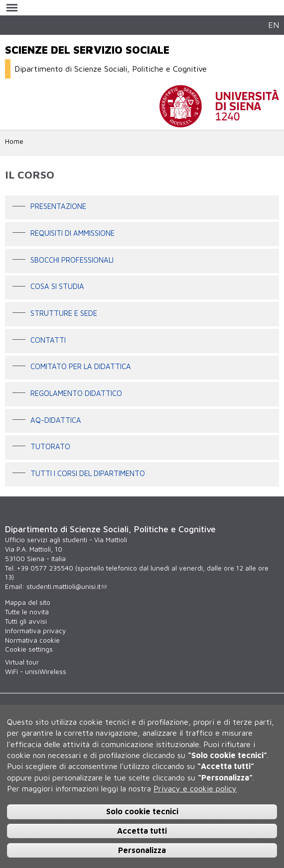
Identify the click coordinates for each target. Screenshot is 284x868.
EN (274, 25)
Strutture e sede (64, 313)
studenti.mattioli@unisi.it (67, 586)
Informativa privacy (35, 631)
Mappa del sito (28, 602)
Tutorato (50, 447)
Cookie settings (29, 649)
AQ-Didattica (56, 420)
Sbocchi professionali (72, 260)
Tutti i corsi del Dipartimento (88, 473)
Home (14, 141)
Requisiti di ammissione (72, 233)
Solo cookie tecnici (142, 811)
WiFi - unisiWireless (36, 672)
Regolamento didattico (76, 393)
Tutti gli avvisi (26, 621)
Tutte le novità (27, 612)
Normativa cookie (32, 640)
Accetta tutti (142, 831)
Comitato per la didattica (81, 367)
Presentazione (58, 207)
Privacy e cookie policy (195, 788)
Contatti (48, 340)
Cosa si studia (57, 287)
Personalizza (142, 850)
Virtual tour (22, 662)
